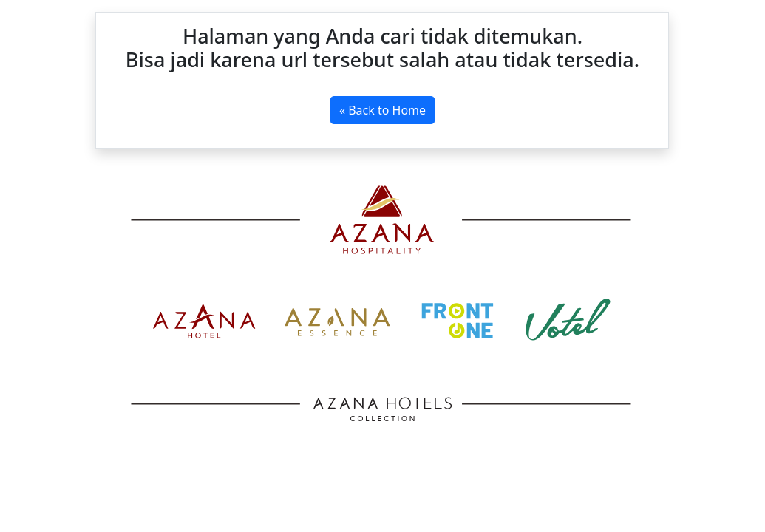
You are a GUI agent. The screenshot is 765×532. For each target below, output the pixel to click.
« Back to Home (382, 110)
